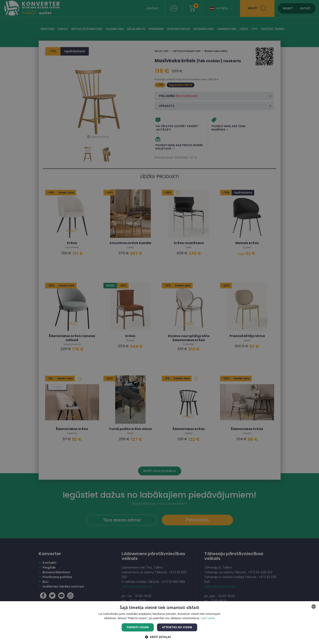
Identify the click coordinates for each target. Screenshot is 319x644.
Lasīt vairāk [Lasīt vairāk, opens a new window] (208, 618)
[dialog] (159, 322)
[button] (159, 637)
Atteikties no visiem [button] (177, 627)
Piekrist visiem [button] (138, 627)
